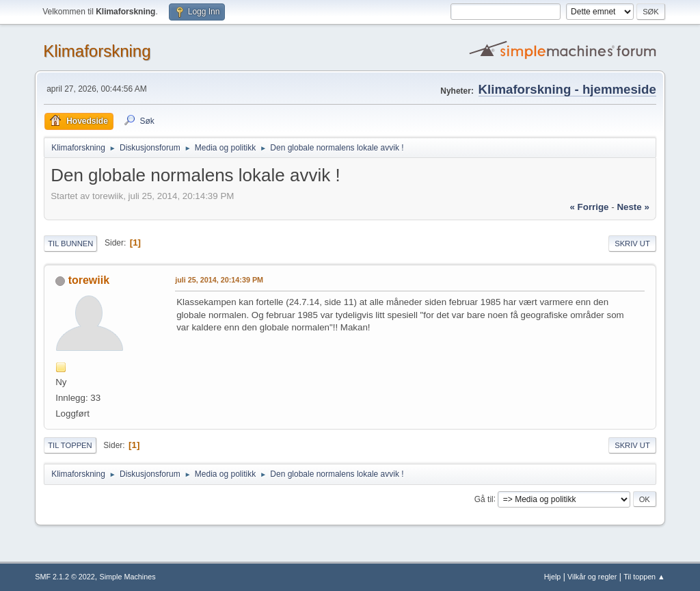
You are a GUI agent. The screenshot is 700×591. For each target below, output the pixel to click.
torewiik (89, 280)
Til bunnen (70, 244)
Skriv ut (632, 244)
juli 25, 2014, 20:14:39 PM (219, 280)
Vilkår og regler (592, 577)
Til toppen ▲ (644, 577)
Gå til (484, 499)
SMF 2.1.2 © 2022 (65, 577)
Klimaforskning (97, 51)
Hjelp (553, 577)
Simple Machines (128, 577)
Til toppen (70, 445)
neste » (633, 207)
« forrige (589, 207)
